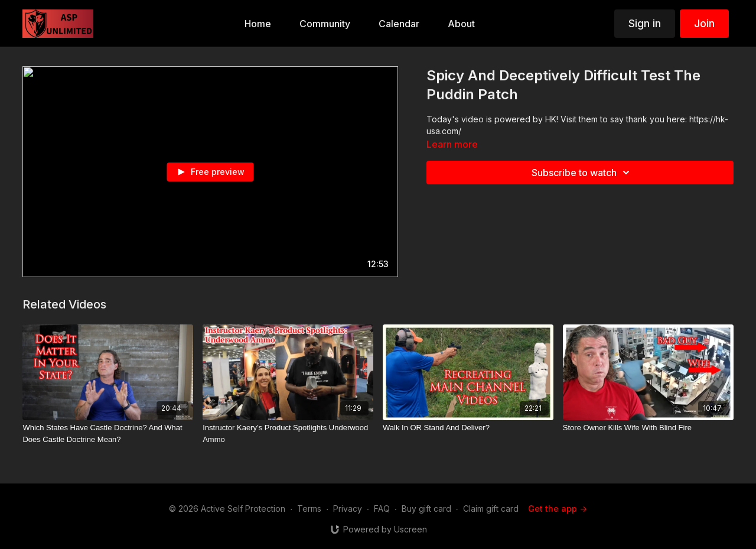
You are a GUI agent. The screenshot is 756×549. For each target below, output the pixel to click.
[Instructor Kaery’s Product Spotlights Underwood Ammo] (288, 433)
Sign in (645, 23)
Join (704, 23)
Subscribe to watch (582, 173)
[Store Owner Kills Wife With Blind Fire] (648, 428)
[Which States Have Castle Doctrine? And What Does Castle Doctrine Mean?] (108, 433)
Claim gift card (491, 509)
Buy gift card (426, 509)
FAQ (382, 509)
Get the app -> (558, 509)
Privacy (348, 509)
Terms (309, 509)
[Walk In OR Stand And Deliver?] (468, 428)
